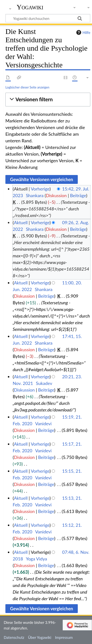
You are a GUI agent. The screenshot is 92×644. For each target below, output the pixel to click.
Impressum (64, 637)
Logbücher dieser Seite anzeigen (27, 87)
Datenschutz (14, 637)
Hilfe (83, 32)
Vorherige (40, 189)
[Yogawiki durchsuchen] (48, 18)
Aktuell (21, 222)
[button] (48, 99)
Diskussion (56, 195)
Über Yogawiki (40, 637)
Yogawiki (30, 7)
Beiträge (78, 195)
